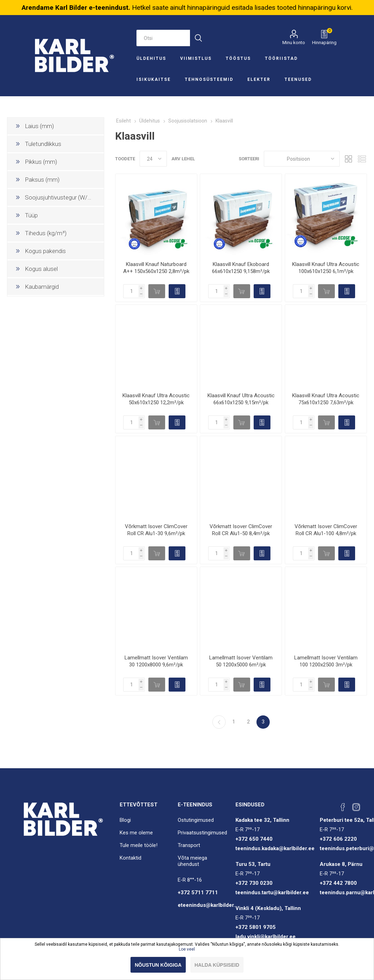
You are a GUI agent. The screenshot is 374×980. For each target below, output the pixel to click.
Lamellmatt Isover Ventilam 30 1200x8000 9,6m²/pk (156, 661)
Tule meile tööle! (139, 845)
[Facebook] (343, 807)
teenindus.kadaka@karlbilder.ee (275, 848)
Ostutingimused (196, 820)
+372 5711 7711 (198, 892)
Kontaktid (130, 858)
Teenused (298, 79)
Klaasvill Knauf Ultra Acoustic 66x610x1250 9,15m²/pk (241, 399)
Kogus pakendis (45, 251)
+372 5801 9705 (256, 927)
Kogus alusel (41, 269)
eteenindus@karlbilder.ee (210, 905)
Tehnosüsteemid (209, 79)
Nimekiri (362, 159)
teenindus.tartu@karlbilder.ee (272, 892)
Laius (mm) (39, 126)
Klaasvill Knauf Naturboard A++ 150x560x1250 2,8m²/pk (156, 268)
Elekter (259, 79)
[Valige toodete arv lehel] (153, 159)
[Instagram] (356, 807)
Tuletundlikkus (43, 144)
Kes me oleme (136, 833)
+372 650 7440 (254, 839)
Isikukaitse (154, 79)
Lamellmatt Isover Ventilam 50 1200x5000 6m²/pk (241, 661)
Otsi (198, 38)
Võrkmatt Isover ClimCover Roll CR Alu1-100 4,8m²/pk (326, 530)
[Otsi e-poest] (163, 38)
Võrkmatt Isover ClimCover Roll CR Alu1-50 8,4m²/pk (241, 530)
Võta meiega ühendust (192, 861)
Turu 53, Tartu (253, 864)
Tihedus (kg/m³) (46, 233)
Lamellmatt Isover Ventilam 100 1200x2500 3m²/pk (326, 661)
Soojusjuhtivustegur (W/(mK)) (63, 197)
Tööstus (238, 58)
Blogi (125, 820)
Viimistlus (196, 58)
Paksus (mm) (42, 180)
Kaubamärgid (42, 287)
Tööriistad (281, 58)
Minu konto (294, 43)
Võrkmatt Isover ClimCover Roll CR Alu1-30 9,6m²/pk (156, 530)
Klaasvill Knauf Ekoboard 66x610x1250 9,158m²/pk (241, 268)
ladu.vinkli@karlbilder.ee (266, 937)
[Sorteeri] (302, 159)
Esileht (124, 121)
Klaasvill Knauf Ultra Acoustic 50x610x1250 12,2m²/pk (156, 399)
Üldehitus (151, 58)
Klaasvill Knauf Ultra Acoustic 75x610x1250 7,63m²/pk (326, 399)
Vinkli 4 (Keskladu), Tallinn (268, 908)
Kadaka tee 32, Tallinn (262, 820)
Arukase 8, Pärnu (341, 864)
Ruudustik (348, 159)
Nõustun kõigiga (158, 965)
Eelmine (219, 722)
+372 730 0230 (254, 883)
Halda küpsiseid (217, 965)
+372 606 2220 (338, 839)
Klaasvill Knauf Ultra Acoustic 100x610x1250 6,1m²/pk (326, 268)
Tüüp (31, 215)
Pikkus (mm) (41, 162)
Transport (189, 845)
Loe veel (187, 949)
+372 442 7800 (338, 883)
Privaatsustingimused (202, 833)
